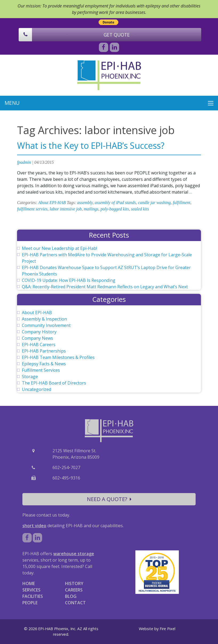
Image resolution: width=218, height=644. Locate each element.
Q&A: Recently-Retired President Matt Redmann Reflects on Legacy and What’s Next (105, 287)
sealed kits (140, 209)
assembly (85, 203)
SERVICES (31, 590)
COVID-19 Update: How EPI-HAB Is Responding (69, 280)
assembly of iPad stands (115, 203)
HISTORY (74, 583)
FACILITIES (33, 596)
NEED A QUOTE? (109, 499)
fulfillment (181, 203)
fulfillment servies (32, 209)
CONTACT (75, 603)
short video (34, 526)
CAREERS (74, 590)
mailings (91, 209)
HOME (29, 583)
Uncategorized (37, 389)
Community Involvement (46, 325)
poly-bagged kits (115, 209)
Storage (30, 377)
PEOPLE (30, 603)
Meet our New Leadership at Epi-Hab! (59, 248)
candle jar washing (154, 203)
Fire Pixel (167, 629)
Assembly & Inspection (44, 319)
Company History (39, 332)
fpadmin (24, 162)
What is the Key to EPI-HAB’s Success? (91, 145)
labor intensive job (66, 209)
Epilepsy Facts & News (44, 364)
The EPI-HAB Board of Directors (54, 383)
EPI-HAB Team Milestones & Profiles (58, 357)
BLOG (71, 596)
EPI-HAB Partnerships (44, 351)
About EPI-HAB (52, 203)
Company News (37, 338)
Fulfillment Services (41, 370)
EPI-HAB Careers (39, 345)
